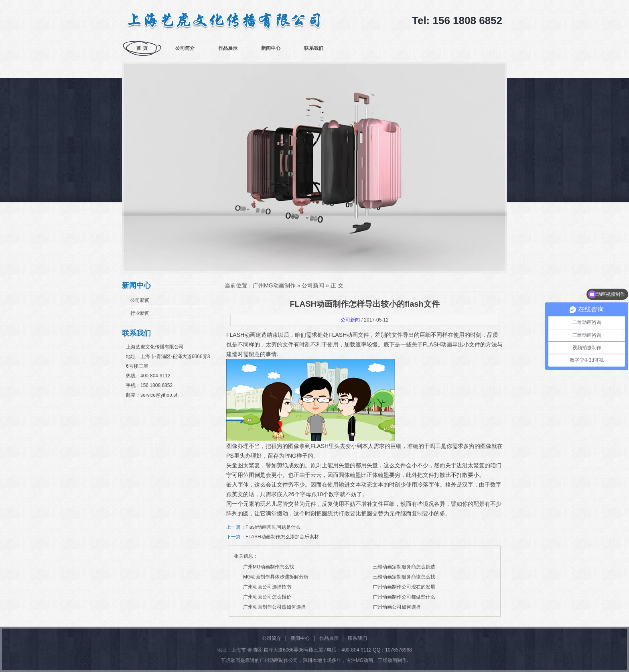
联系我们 (314, 48)
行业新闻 (140, 313)
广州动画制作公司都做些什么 (404, 597)
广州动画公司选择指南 (267, 587)
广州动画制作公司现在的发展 (404, 587)
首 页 (142, 48)
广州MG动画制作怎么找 (269, 567)
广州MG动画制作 (274, 285)
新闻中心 (271, 48)
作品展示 (228, 48)
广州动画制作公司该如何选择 (274, 607)
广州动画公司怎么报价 (267, 597)
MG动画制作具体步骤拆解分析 (276, 577)
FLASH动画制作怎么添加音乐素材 (282, 537)
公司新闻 (140, 300)
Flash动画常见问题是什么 (273, 527)
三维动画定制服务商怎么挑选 (404, 567)
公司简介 (185, 48)
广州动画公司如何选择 (397, 607)
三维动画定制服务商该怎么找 (404, 577)
